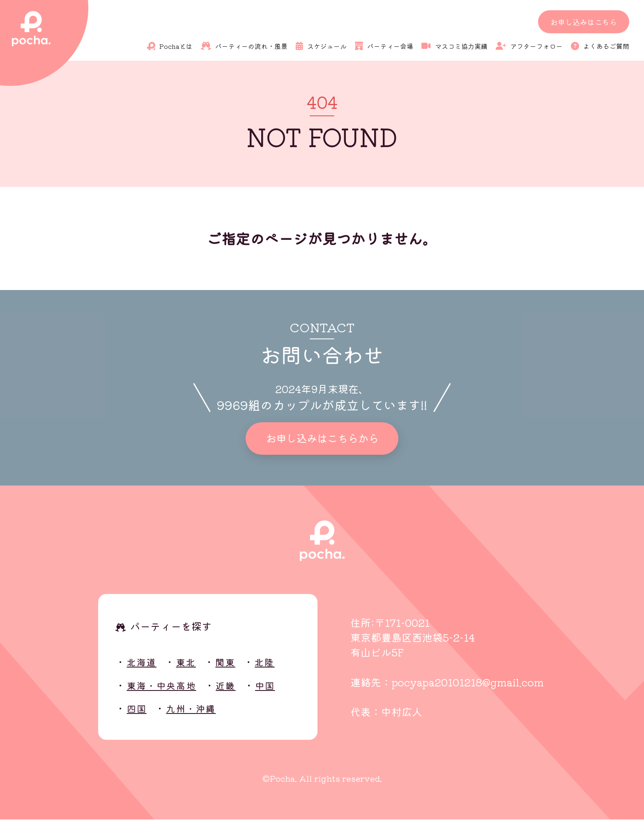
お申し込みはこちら (584, 22)
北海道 (144, 666)
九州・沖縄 (197, 712)
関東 (233, 666)
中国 (279, 689)
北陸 (276, 666)
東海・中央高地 (167, 689)
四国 (138, 712)
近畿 (237, 689)
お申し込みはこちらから (322, 441)
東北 (192, 666)
